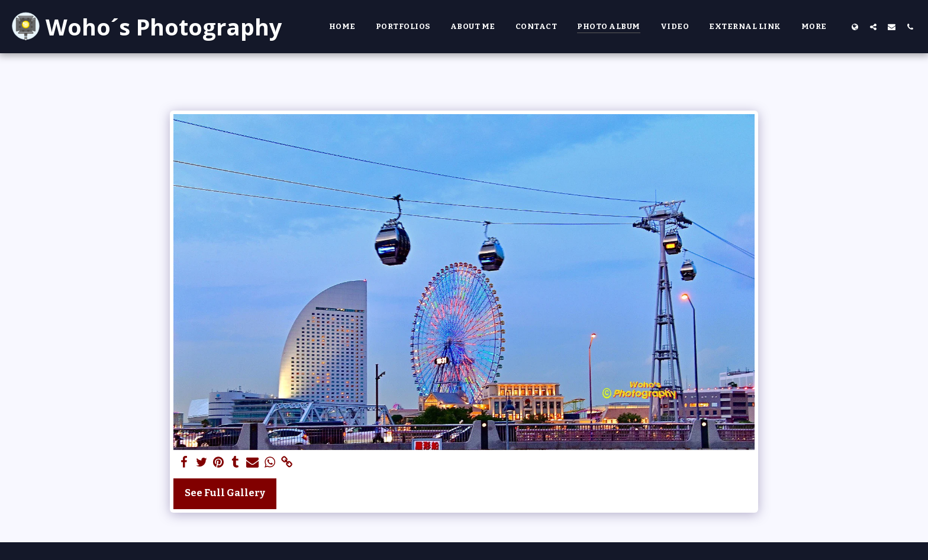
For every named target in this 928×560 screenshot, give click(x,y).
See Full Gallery (225, 493)
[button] (873, 27)
